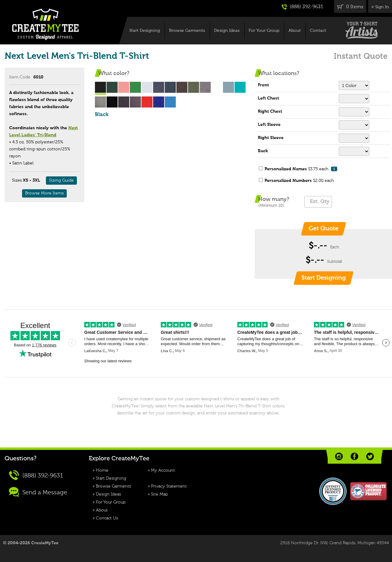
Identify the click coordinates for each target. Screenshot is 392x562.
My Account (163, 470)
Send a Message (38, 492)
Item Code (20, 77)
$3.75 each (301, 169)
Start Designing (145, 31)
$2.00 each (299, 181)
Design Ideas (227, 31)
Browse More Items (44, 193)
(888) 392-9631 (302, 7)
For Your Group (264, 31)
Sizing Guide (61, 180)
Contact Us (107, 518)
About (295, 31)
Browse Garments (187, 31)
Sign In (382, 7)
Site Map (159, 494)
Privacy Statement (169, 486)
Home (102, 470)
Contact (318, 31)
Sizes (17, 180)
